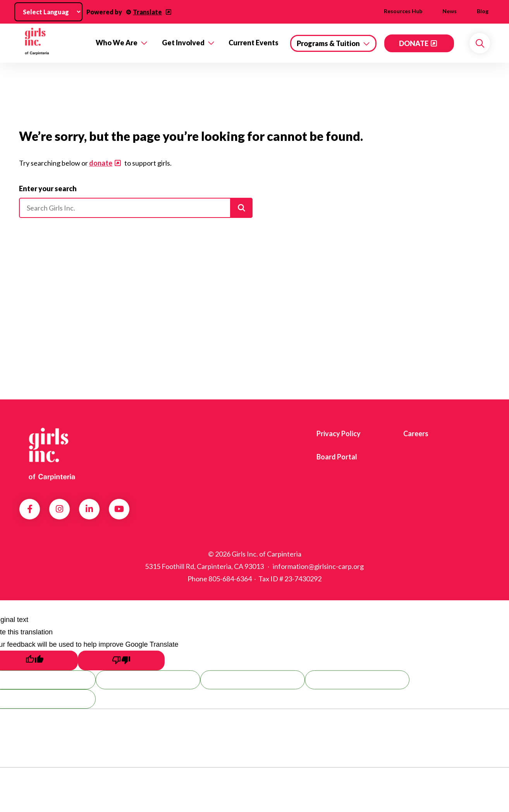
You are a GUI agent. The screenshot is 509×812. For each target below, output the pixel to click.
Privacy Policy (339, 433)
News (450, 11)
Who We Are (117, 43)
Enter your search (48, 188)
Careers (416, 433)
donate (101, 163)
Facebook (30, 509)
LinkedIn (89, 509)
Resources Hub (403, 11)
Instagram (59, 509)
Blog (483, 11)
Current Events (254, 43)
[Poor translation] (121, 660)
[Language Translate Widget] (48, 12)
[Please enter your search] (136, 208)
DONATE (414, 43)
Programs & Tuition (328, 43)
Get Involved (183, 43)
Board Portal (337, 457)
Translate (147, 12)
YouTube (119, 509)
